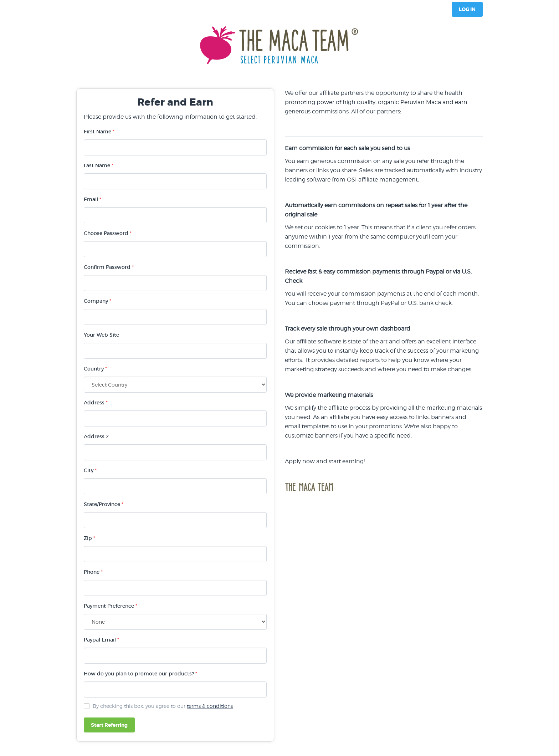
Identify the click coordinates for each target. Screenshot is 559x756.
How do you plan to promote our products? (140, 674)
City (90, 470)
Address (96, 403)
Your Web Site (101, 335)
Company (98, 301)
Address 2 (96, 436)
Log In (467, 9)
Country (95, 369)
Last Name (99, 165)
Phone (93, 572)
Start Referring (109, 725)
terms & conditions (210, 706)
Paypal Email (101, 640)
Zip (89, 538)
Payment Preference (111, 606)
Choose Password (108, 233)
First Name (99, 132)
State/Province (104, 504)
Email (93, 199)
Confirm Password (109, 267)
